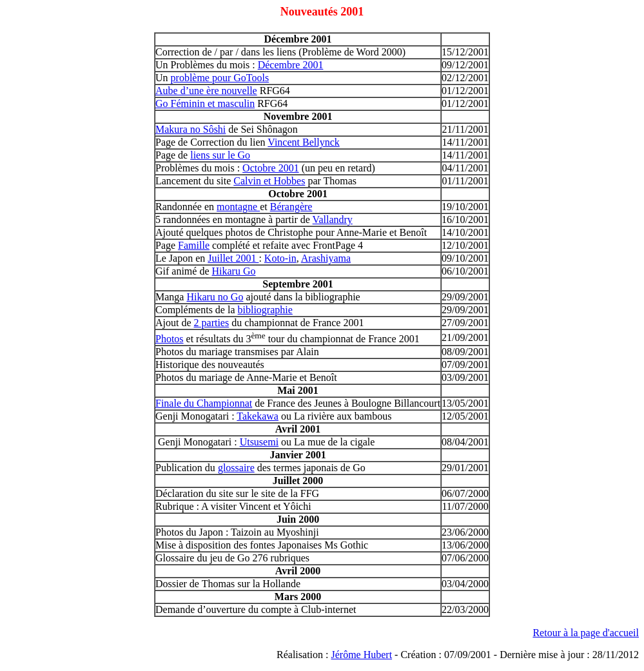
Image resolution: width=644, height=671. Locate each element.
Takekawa (258, 416)
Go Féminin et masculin (205, 103)
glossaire (236, 468)
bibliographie (265, 310)
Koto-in (280, 258)
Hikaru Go (234, 271)
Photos (170, 339)
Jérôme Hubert (361, 655)
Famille (194, 245)
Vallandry (333, 219)
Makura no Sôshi (190, 129)
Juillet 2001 (233, 258)
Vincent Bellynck (303, 142)
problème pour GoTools (220, 78)
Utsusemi (259, 442)
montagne (238, 207)
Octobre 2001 (271, 168)
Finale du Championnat (204, 403)
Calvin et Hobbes (269, 181)
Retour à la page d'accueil (586, 633)
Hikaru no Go (215, 297)
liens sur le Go (220, 155)
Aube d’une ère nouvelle (206, 91)
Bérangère (291, 207)
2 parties (212, 323)
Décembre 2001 (291, 65)
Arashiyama (326, 258)
